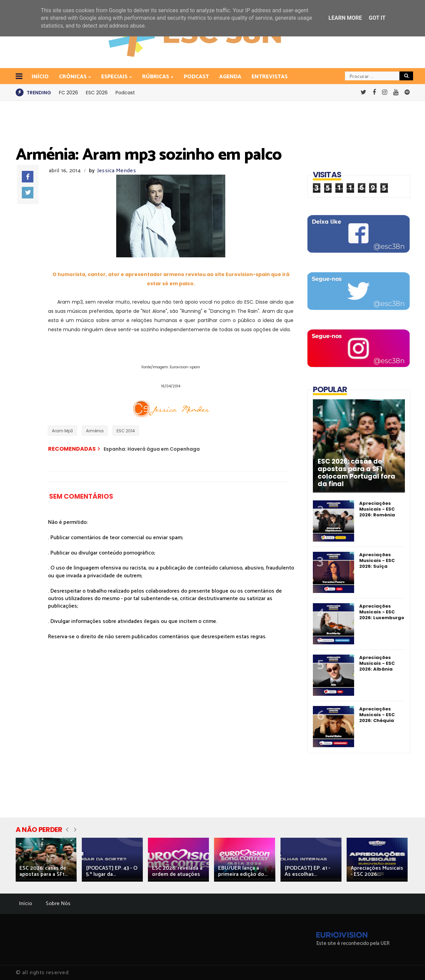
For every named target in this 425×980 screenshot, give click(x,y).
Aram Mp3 (62, 431)
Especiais (115, 77)
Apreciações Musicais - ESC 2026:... (377, 871)
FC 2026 (69, 93)
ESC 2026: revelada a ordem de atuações (177, 871)
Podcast (196, 77)
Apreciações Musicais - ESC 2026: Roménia (377, 509)
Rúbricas (156, 77)
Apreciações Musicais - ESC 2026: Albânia (377, 663)
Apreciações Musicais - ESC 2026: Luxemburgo (382, 612)
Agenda (230, 77)
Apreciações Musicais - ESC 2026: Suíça (377, 560)
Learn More (345, 18)
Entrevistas (270, 77)
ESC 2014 (126, 431)
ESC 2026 (97, 93)
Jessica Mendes (117, 171)
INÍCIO (40, 77)
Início (26, 904)
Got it (377, 18)
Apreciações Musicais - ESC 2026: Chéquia (377, 715)
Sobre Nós (58, 904)
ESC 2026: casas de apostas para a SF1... (43, 871)
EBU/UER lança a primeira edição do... (243, 871)
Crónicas (73, 77)
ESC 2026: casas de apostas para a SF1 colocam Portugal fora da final (356, 473)
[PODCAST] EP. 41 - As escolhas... (307, 871)
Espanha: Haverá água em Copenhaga (152, 449)
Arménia (95, 431)
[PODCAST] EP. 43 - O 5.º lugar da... (112, 871)
